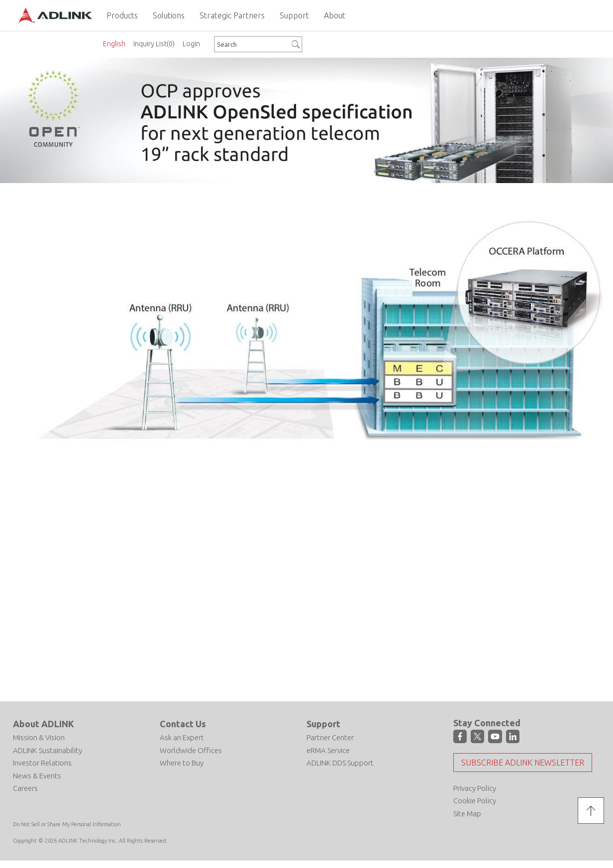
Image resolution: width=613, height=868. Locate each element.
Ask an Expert (182, 737)
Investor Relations (42, 762)
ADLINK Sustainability (48, 750)
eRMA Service (328, 750)
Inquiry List (154, 44)
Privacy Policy (475, 788)
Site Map (467, 813)
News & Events (37, 775)
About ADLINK (44, 723)
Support (323, 723)
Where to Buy (182, 762)
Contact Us (183, 723)
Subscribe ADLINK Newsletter (523, 762)
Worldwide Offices (191, 750)
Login (191, 44)
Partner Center (330, 737)
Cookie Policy (475, 801)
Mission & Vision (39, 737)
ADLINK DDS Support (340, 762)
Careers (25, 788)
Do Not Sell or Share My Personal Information (67, 824)
